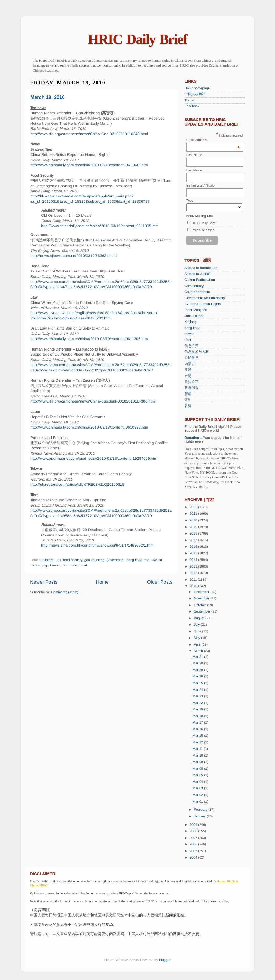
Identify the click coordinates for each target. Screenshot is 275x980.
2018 (194, 533)
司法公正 (191, 382)
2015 (194, 553)
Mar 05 (198, 775)
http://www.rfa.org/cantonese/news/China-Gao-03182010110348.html (89, 134)
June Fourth (194, 316)
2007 (194, 838)
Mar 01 (198, 802)
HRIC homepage (197, 88)
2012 (194, 573)
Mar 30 (198, 663)
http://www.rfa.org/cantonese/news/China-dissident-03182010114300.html (93, 401)
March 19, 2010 (48, 97)
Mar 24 (198, 690)
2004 (194, 857)
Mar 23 (198, 696)
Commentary (194, 286)
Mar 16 (198, 729)
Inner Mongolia (196, 310)
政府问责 (191, 388)
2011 (194, 580)
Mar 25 (198, 683)
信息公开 (191, 346)
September (203, 611)
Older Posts (160, 582)
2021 (194, 514)
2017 (194, 540)
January (200, 816)
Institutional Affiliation (201, 186)
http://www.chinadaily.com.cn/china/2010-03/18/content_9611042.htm (89, 165)
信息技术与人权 (197, 352)
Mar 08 (198, 769)
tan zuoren (70, 565)
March (199, 651)
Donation (192, 438)
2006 (194, 844)
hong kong (134, 560)
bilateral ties (52, 560)
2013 (194, 566)
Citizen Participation (200, 280)
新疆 (188, 394)
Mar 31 (198, 657)
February (201, 810)
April (198, 644)
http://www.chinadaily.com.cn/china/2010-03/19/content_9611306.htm (89, 339)
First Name (194, 155)
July (197, 625)
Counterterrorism (197, 292)
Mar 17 (198, 723)
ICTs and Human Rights (203, 304)
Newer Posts (44, 582)
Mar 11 (198, 749)
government (115, 560)
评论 (188, 400)
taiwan (55, 565)
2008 (194, 831)
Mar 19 (198, 709)
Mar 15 (198, 736)
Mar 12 (198, 742)
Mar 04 (198, 782)
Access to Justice (198, 274)
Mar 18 (198, 716)
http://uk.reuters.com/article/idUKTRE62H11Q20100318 (77, 484)
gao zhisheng (94, 560)
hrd (147, 560)
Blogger (165, 960)
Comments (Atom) (65, 592)
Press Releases (203, 230)
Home (102, 582)
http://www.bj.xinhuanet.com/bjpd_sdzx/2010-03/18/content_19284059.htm (94, 458)
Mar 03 (198, 788)
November (202, 598)
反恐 (188, 370)
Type (190, 201)
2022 (194, 507)
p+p (45, 565)
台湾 (188, 376)
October (200, 605)
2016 (194, 547)
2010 (194, 586)
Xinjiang (191, 322)
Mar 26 (198, 676)
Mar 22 (198, 703)
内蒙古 (190, 364)
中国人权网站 (195, 94)
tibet (84, 565)
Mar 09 (198, 762)
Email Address (213, 140)
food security (73, 560)
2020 (194, 520)
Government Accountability (205, 298)
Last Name (194, 170)
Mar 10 (198, 756)
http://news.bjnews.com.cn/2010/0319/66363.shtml (73, 256)
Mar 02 (198, 795)
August (200, 618)
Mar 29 (198, 670)
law (154, 560)
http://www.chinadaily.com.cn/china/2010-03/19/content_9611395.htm (100, 226)
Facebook (192, 106)
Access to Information (201, 268)
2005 (194, 851)
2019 (194, 527)
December (202, 592)
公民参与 (191, 358)
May (198, 638)
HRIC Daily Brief (138, 39)
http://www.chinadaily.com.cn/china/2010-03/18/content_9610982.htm (89, 427)
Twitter (190, 100)
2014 (194, 560)
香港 (188, 406)
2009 (194, 825)
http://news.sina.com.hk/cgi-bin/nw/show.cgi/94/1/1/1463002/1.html (98, 545)
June (198, 631)
